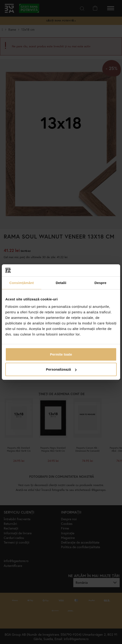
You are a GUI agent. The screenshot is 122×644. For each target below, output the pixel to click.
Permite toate (61, 354)
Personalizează (61, 369)
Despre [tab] (100, 283)
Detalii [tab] (61, 283)
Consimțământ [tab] (21, 283)
